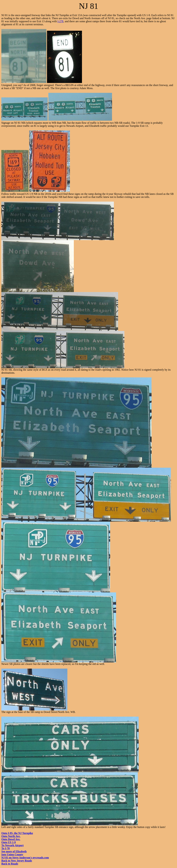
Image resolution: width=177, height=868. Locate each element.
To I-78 (6, 848)
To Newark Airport (12, 845)
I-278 (60, 21)
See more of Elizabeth (14, 851)
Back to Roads (10, 864)
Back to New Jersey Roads (17, 861)
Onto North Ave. (11, 836)
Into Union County (12, 855)
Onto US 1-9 (8, 842)
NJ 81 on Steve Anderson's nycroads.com (25, 858)
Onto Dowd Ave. (11, 839)
